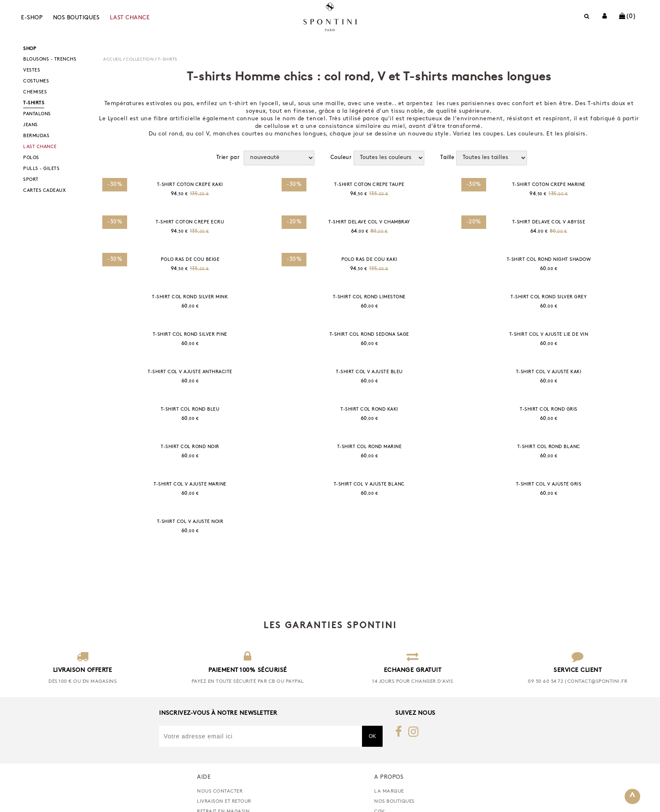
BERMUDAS (36, 136)
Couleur (341, 158)
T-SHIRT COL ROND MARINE (370, 447)
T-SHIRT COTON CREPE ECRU (190, 222)
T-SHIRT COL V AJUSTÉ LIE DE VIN (549, 335)
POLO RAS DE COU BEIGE (190, 260)
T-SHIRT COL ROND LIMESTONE (369, 297)
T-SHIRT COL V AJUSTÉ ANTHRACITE (190, 372)
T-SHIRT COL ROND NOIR (190, 447)
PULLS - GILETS (41, 169)
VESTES (32, 70)
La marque (389, 804)
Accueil (113, 60)
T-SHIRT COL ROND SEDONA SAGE (369, 335)
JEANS (31, 125)
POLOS (31, 158)
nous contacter (220, 804)
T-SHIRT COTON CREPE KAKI (190, 185)
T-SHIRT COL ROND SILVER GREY (549, 297)
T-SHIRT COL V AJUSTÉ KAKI (549, 372)
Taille (447, 158)
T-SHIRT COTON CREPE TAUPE (369, 185)
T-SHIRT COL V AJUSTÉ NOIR (190, 522)
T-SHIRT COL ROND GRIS (549, 410)
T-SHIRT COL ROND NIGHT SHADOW (549, 260)
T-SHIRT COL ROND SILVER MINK (190, 297)
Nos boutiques (76, 18)
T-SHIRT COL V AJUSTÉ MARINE (190, 484)
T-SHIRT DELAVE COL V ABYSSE (549, 222)
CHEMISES (35, 92)
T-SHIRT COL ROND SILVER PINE (190, 335)
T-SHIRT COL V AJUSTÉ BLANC (369, 484)
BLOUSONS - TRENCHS (50, 60)
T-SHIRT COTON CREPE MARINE (549, 185)
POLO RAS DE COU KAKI (369, 260)
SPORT (31, 180)
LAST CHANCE (130, 18)
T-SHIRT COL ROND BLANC (549, 447)
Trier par (228, 158)
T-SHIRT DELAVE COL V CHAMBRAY (369, 222)
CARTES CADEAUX (44, 191)
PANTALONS (37, 114)
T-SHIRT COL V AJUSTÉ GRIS (549, 484)
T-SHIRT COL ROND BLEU (190, 410)
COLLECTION (140, 60)
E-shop (32, 18)
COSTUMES (36, 81)
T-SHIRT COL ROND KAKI (369, 410)
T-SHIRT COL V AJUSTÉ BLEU (369, 372)
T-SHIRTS (34, 103)
